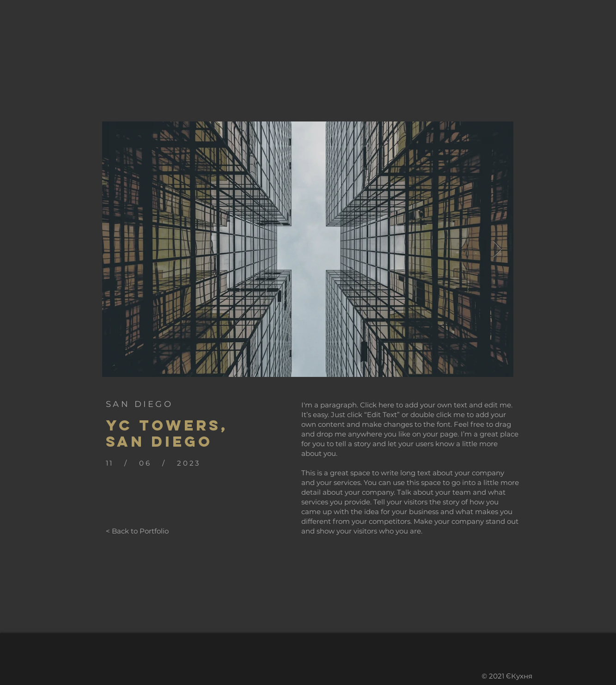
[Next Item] (497, 249)
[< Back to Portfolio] (137, 531)
